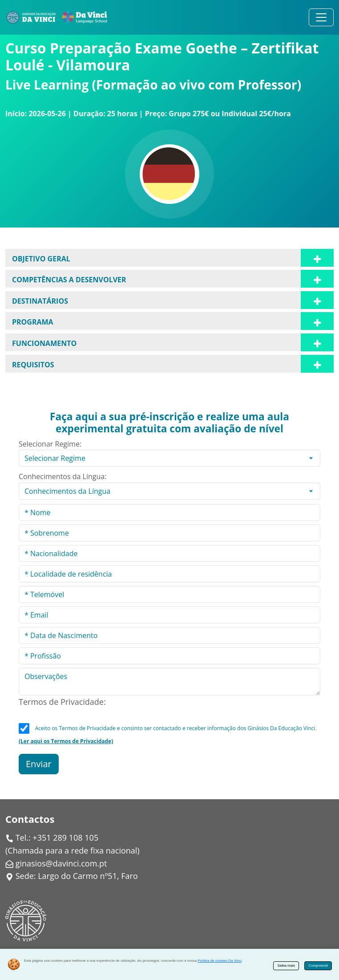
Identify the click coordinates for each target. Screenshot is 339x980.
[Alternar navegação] (321, 17)
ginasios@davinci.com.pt (61, 863)
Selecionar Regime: (50, 444)
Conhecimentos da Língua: (63, 476)
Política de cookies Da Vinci (220, 961)
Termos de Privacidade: (62, 702)
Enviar (39, 764)
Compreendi (318, 966)
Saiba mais (286, 966)
